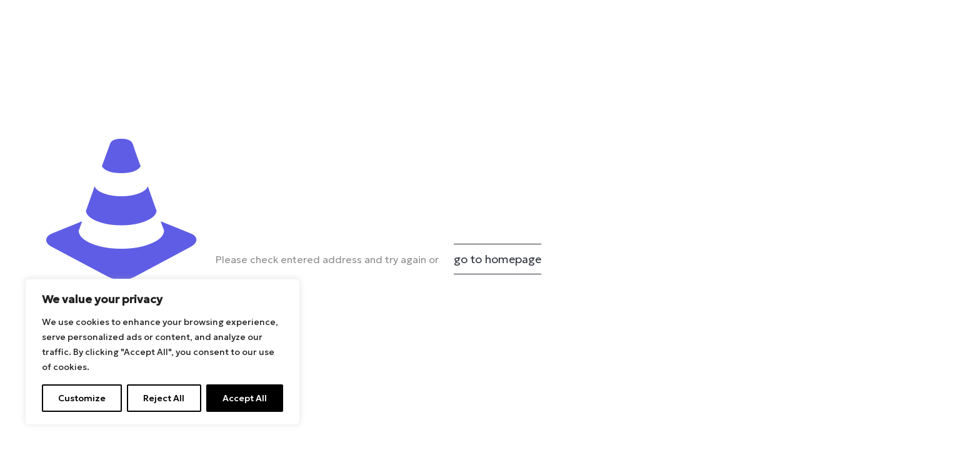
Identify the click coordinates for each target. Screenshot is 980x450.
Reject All (164, 398)
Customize (82, 398)
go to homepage (497, 259)
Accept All (245, 398)
